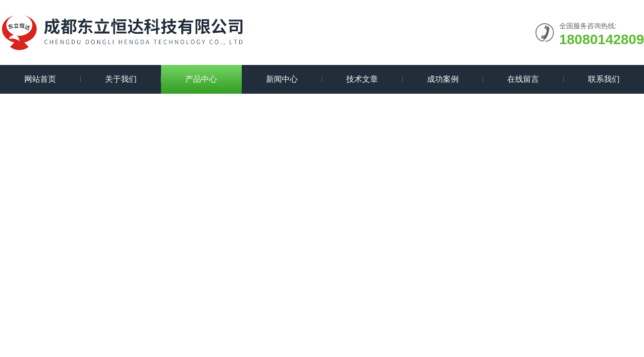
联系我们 (604, 79)
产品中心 (201, 79)
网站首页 (40, 79)
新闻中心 (282, 79)
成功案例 (443, 79)
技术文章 (362, 79)
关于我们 (121, 79)
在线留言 (523, 79)
